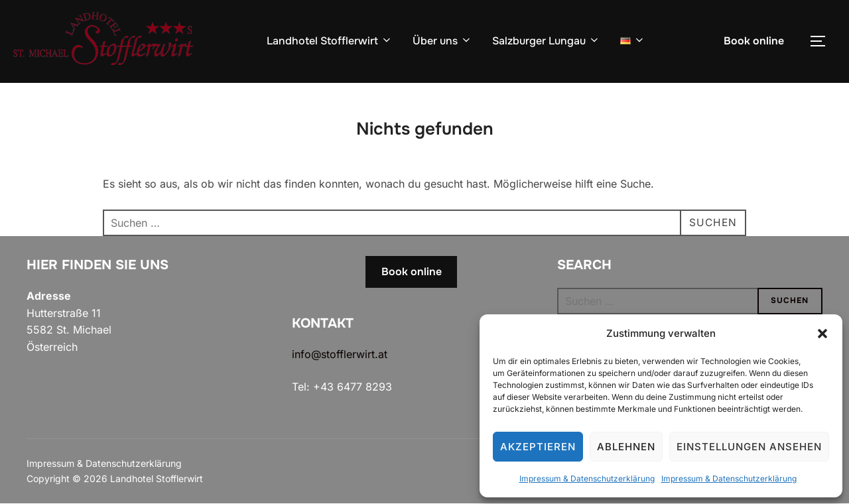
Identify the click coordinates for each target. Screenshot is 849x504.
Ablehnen (626, 447)
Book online (754, 41)
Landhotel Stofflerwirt (330, 41)
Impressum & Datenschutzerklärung (587, 478)
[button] (822, 334)
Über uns (442, 41)
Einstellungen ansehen (749, 447)
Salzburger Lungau (546, 41)
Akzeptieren (538, 447)
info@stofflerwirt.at (340, 354)
